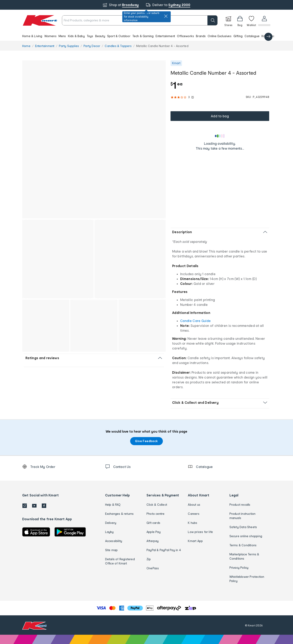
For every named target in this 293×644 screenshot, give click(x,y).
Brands (201, 36)
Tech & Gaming (143, 36)
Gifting (238, 36)
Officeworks (185, 36)
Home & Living (32, 36)
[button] (146, 36)
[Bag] (240, 20)
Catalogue (252, 36)
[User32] (264, 20)
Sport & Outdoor (119, 36)
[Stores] (228, 20)
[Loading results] (220, 136)
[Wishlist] (251, 20)
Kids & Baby (76, 36)
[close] (166, 16)
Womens (50, 36)
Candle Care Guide (195, 321)
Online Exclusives (219, 36)
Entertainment (165, 36)
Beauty (100, 36)
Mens (62, 36)
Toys (90, 36)
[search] (212, 20)
